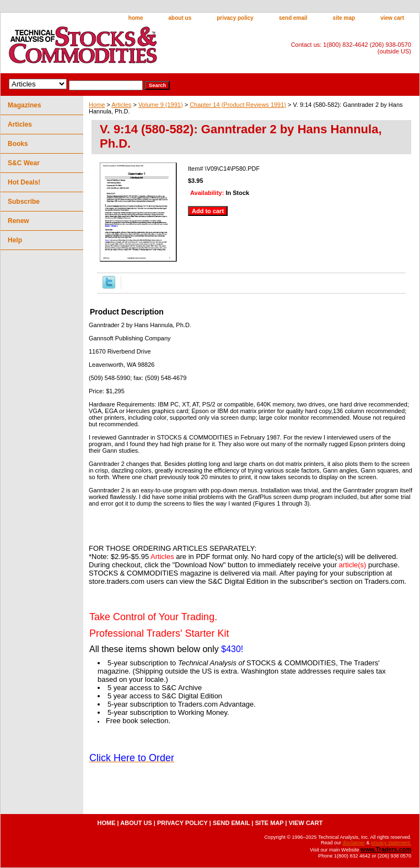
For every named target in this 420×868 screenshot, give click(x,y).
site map (344, 18)
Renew (18, 221)
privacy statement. (391, 843)
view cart (392, 18)
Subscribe (24, 202)
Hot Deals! (24, 182)
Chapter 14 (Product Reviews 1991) (238, 105)
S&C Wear (24, 163)
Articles (121, 105)
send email (293, 18)
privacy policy (235, 18)
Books (18, 144)
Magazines (25, 105)
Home (97, 105)
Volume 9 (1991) (161, 105)
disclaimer (354, 843)
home (136, 18)
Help (15, 240)
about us (180, 18)
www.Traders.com (386, 849)
